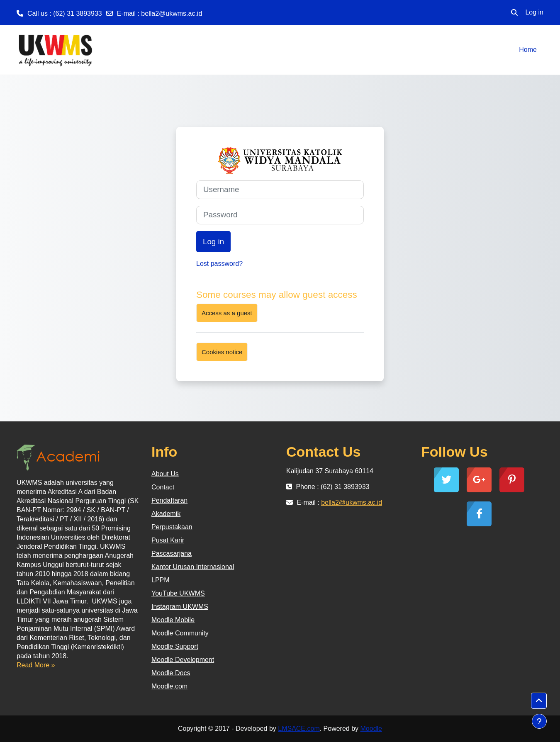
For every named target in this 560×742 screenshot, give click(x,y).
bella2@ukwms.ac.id (172, 13)
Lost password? (219, 264)
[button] (514, 12)
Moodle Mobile (173, 620)
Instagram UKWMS (180, 607)
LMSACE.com (299, 729)
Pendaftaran (169, 500)
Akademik (166, 514)
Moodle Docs (171, 673)
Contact (163, 487)
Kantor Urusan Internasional (193, 567)
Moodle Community (180, 633)
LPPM (161, 580)
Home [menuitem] (528, 50)
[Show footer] (539, 721)
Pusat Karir (168, 540)
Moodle (371, 729)
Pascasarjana (172, 553)
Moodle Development (183, 660)
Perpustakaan (172, 527)
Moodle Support (175, 646)
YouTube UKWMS (178, 593)
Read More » (36, 665)
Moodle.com (169, 686)
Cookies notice (222, 352)
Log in (534, 12)
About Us (165, 474)
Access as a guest (227, 313)
